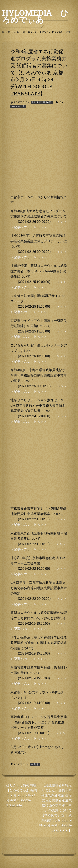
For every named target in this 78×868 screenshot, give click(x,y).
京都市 (35, 764)
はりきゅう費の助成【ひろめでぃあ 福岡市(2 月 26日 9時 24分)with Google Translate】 (22, 795)
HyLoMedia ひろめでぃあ (35, 16)
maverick (18, 106)
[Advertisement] (39, 155)
